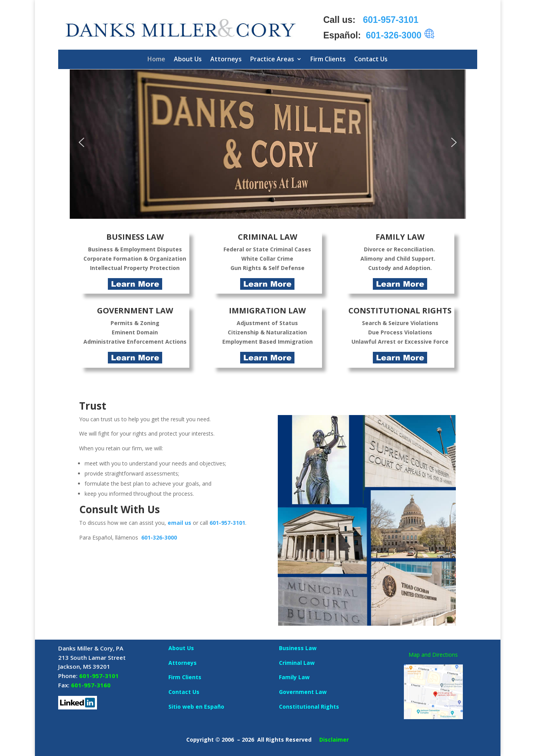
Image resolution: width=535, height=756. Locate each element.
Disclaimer (334, 740)
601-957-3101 (227, 523)
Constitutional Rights (309, 707)
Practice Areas (272, 59)
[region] (268, 143)
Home (156, 59)
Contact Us (371, 59)
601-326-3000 (159, 537)
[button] (268, 143)
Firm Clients (328, 59)
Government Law (303, 692)
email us (179, 523)
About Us (188, 59)
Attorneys (226, 59)
